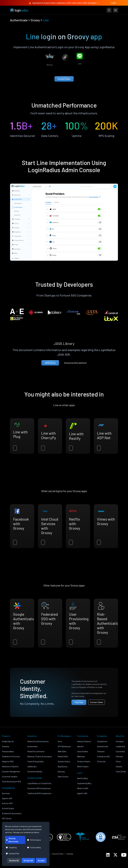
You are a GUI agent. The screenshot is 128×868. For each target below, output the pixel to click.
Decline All (14, 860)
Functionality (34, 847)
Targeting (11, 847)
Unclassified (12, 853)
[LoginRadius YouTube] (124, 855)
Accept (41, 860)
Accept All (28, 860)
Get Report (94, 3)
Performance (34, 840)
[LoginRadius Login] (109, 10)
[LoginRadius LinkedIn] (108, 855)
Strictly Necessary (12, 840)
